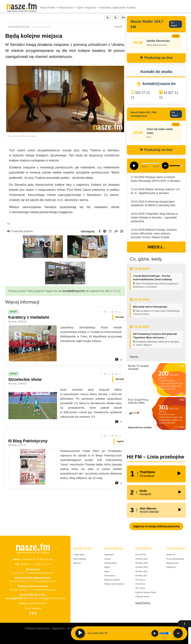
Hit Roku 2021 (141, 576)
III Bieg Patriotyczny (28, 441)
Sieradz (108, 559)
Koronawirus (110, 576)
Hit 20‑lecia (140, 584)
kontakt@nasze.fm (74, 291)
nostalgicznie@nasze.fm (52, 598)
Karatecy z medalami (29, 317)
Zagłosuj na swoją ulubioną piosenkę (156, 526)
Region (107, 567)
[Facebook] (30, 613)
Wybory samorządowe (114, 584)
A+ (123, 17)
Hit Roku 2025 (141, 559)
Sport (80, 8)
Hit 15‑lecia (140, 588)
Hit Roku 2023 (141, 567)
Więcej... (156, 247)
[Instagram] (35, 613)
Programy (91, 8)
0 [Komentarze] (118, 360)
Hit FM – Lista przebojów (156, 457)
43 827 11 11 (28, 564)
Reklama (77, 563)
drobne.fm (171, 555)
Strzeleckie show (25, 379)
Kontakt (131, 8)
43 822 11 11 (26, 581)
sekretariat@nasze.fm (41, 573)
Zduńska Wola (111, 563)
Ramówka (105, 8)
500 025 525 (31, 598)
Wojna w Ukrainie (112, 580)
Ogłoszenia (119, 8)
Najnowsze (109, 555)
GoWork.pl (171, 567)
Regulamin (59, 628)
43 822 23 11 (20, 573)
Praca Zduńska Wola (175, 559)
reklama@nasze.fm (45, 581)
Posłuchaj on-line (156, 58)
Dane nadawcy (33, 608)
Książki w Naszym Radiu (146, 592)
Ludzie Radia (79, 555)
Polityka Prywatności (37, 628)
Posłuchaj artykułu (20, 231)
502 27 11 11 (44, 564)
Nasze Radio (49, 8)
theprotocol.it (172, 563)
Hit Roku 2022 (141, 571)
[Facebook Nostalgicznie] (33, 613)
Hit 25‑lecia (140, 580)
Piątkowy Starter (142, 596)
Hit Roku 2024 (141, 563)
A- (108, 17)
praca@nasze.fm (37, 603)
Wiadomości (67, 8)
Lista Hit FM (140, 555)
